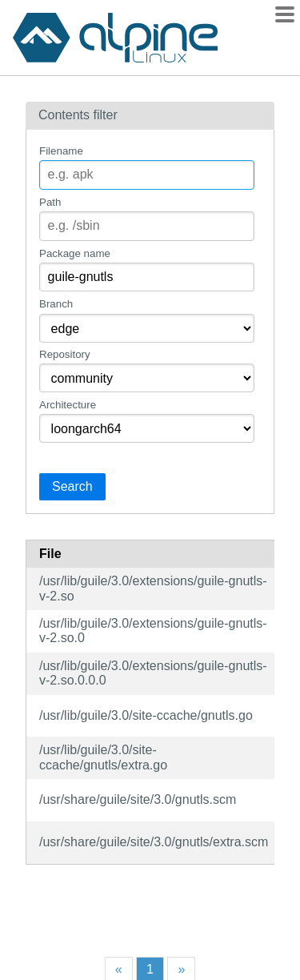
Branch (56, 304)
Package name (75, 253)
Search (72, 486)
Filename (61, 151)
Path (50, 202)
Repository (65, 354)
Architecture (68, 405)
